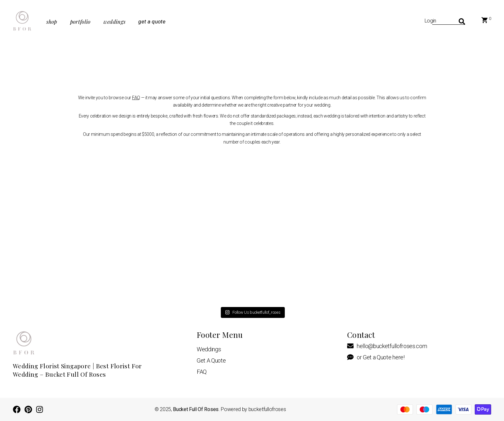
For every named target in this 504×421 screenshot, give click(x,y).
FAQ (136, 98)
